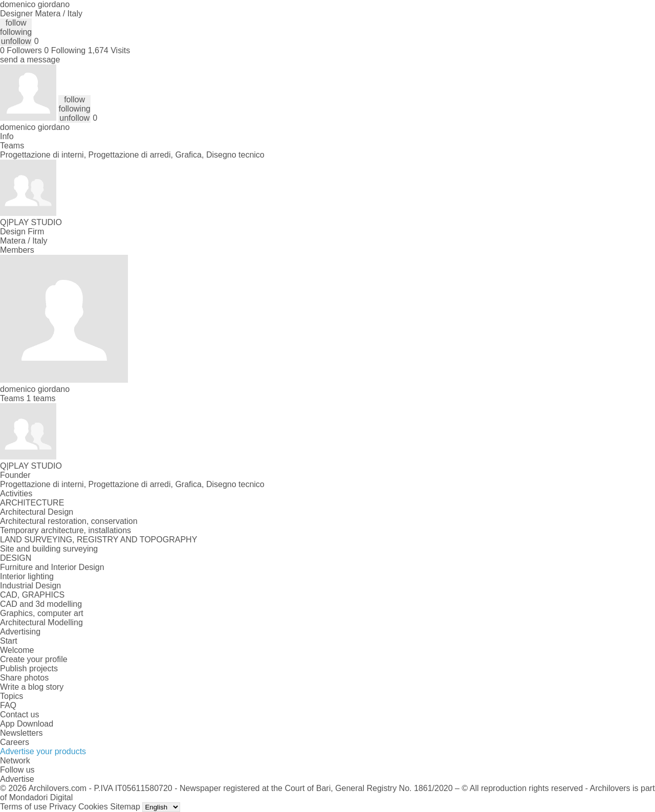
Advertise (17, 779)
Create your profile (34, 659)
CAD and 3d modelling (41, 604)
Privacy (62, 807)
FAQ (8, 705)
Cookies (93, 807)
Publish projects (29, 668)
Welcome (17, 650)
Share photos (24, 678)
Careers (15, 742)
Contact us (19, 715)
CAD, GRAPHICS (32, 595)
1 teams (41, 398)
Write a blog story (32, 687)
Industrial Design (30, 586)
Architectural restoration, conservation (69, 521)
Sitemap (125, 807)
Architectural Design (37, 512)
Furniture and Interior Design (52, 567)
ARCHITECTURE (32, 503)
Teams (12, 146)
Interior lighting (27, 576)
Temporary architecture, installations (65, 530)
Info (7, 136)
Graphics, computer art (42, 613)
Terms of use (24, 807)
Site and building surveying (49, 549)
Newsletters (21, 733)
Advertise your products (43, 751)
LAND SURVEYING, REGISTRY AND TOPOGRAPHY (99, 540)
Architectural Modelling (41, 622)
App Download (27, 724)
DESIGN (16, 558)
